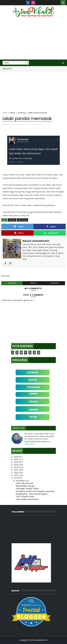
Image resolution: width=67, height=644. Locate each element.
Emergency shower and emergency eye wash (35, 491)
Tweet (19, 227)
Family (12, 113)
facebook (54, 283)
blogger (12, 283)
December (21, 481)
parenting (22, 113)
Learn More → (31, 444)
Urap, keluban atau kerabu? (27, 499)
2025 (16, 459)
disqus (33, 283)
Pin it (19, 233)
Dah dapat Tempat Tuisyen (27, 488)
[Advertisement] (33, 40)
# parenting (22, 220)
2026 (16, 457)
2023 (16, 465)
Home (5, 113)
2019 (16, 475)
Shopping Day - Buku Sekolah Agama (32, 494)
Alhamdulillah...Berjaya (25, 486)
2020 (16, 473)
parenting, (38, 124)
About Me (19, 428)
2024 (16, 462)
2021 (16, 470)
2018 (16, 478)
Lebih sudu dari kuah (25, 483)
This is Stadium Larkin (25, 496)
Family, (30, 124)
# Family (12, 220)
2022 (16, 467)
